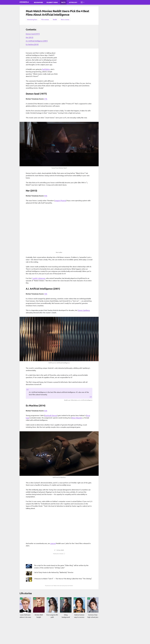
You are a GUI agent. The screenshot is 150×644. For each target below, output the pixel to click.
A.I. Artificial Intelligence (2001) (37, 41)
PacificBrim (46, 69)
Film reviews (45, 19)
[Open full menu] (82, 2)
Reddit (55, 19)
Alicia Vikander (77, 418)
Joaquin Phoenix (60, 200)
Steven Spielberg (84, 310)
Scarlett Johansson (39, 278)
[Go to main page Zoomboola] (24, 2)
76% (46, 294)
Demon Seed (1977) (33, 34)
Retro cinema (65, 19)
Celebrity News (52, 2)
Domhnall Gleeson (51, 415)
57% (46, 99)
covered (53, 543)
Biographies (38, 2)
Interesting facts (32, 19)
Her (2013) (29, 37)
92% (46, 411)
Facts (63, 2)
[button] (59, 554)
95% (46, 196)
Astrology (73, 2)
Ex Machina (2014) (32, 44)
